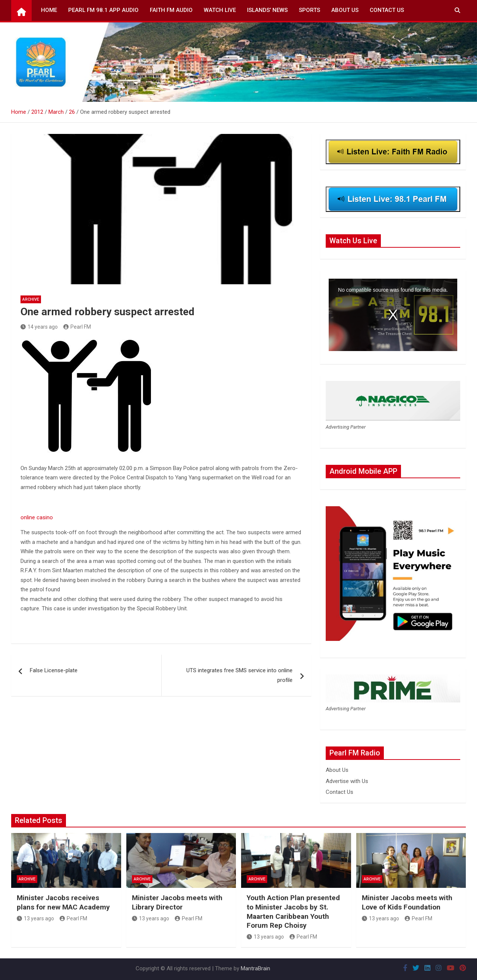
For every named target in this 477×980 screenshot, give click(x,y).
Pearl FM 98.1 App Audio (103, 10)
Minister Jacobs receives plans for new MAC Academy (63, 902)
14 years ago (39, 327)
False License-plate (54, 670)
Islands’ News (267, 10)
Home (49, 10)
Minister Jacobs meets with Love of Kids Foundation (407, 902)
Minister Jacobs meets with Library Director (177, 902)
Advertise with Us (347, 781)
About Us (345, 10)
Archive (31, 299)
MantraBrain (255, 968)
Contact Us (387, 10)
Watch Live (220, 10)
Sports (309, 10)
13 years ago (35, 918)
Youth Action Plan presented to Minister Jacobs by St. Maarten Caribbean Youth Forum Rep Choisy (293, 912)
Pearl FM (77, 327)
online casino (37, 517)
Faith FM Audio (171, 10)
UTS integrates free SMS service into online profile (239, 675)
